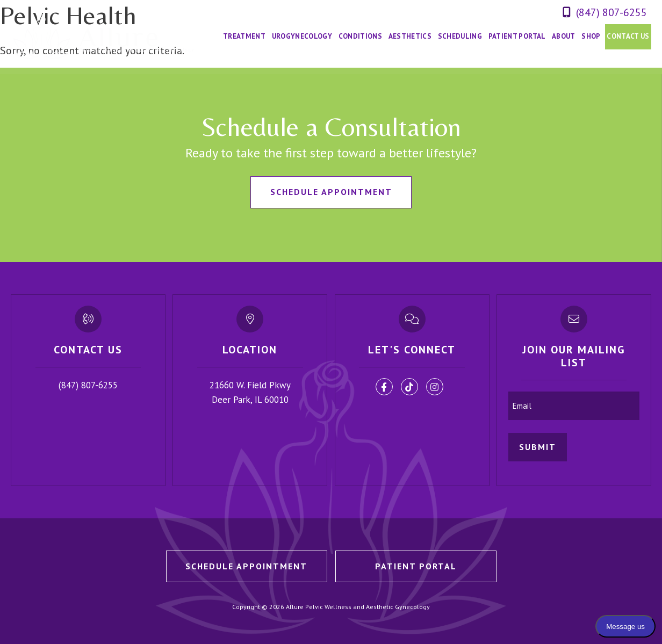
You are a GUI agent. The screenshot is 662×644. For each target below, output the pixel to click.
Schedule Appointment (331, 192)
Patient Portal (416, 566)
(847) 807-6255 (611, 12)
